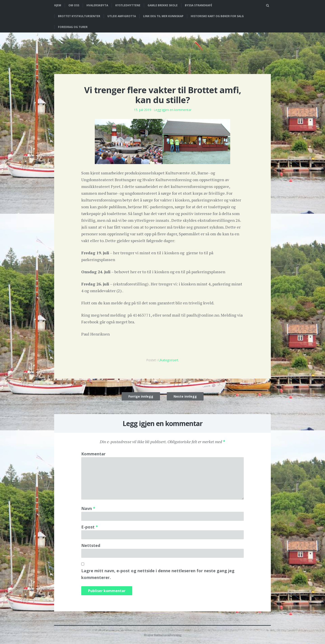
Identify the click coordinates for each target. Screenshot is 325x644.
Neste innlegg (185, 396)
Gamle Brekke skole (163, 5)
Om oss (74, 5)
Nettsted (91, 545)
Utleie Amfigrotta (122, 16)
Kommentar (93, 454)
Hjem (58, 5)
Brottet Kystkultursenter (79, 16)
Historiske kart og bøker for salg (217, 16)
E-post (90, 527)
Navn (88, 508)
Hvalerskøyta (97, 5)
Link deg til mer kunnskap (163, 16)
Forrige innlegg (141, 396)
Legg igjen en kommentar (173, 110)
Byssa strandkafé (198, 5)
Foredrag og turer (73, 27)
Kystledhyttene (128, 5)
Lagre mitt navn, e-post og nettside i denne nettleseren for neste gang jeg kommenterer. (158, 574)
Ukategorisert (168, 360)
